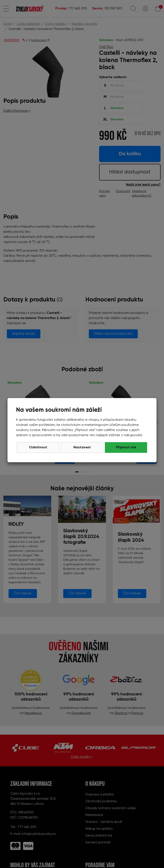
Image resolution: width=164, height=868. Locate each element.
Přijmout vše (126, 447)
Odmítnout (38, 447)
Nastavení (82, 447)
